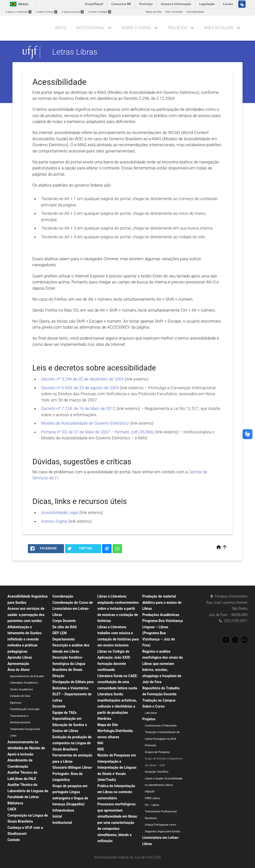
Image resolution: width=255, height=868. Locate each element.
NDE (101, 749)
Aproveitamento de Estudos (27, 676)
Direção (59, 676)
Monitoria (151, 818)
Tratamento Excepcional (25, 729)
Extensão (151, 745)
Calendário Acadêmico (24, 683)
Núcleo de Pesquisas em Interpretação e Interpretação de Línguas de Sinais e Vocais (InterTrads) (117, 767)
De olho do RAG (65, 627)
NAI (100, 743)
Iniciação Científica (157, 772)
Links (13, 736)
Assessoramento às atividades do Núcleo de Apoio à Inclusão (26, 748)
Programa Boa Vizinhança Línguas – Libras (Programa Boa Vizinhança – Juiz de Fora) (163, 633)
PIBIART (150, 792)
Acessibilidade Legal (60, 512)
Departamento (64, 639)
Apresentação (18, 664)
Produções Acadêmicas (161, 615)
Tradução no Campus (159, 700)
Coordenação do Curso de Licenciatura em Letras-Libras (73, 609)
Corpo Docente (64, 621)
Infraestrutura (63, 810)
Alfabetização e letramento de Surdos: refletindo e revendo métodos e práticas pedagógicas (25, 639)
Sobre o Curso (136, 28)
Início (61, 28)
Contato (14, 840)
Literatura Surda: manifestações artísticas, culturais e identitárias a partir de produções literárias (117, 706)
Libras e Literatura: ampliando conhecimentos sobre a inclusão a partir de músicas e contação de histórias (118, 609)
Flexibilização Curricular (25, 709)
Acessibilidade (195, 12)
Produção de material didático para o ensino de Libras (162, 602)
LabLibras (151, 713)
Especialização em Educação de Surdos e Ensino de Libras (70, 725)
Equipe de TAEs (65, 713)
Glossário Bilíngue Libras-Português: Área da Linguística (73, 774)
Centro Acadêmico (21, 689)
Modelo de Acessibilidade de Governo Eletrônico (85, 423)
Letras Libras (75, 52)
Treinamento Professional (161, 811)
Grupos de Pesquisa (157, 752)
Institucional (90, 28)
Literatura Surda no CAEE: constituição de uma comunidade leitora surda (118, 682)
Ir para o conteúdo (18, 12)
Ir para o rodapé (100, 12)
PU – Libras (152, 805)
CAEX (12, 809)
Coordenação (63, 596)
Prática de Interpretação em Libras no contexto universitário (116, 792)
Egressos (16, 703)
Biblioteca (15, 803)
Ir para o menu (47, 12)
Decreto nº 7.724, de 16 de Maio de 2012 (78, 408)
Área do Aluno (219, 28)
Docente (59, 706)
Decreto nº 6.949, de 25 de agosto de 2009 (80, 388)
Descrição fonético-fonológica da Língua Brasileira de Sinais (69, 664)
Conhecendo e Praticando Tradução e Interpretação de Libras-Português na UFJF (162, 732)
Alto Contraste (174, 12)
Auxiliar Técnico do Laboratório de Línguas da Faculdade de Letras (28, 791)
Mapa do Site (154, 12)
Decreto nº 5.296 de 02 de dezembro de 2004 (83, 379)
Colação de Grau (20, 696)
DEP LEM (60, 633)
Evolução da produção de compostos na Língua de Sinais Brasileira (72, 743)
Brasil (19, 4)
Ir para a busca (73, 12)
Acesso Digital (54, 521)
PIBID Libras (153, 798)
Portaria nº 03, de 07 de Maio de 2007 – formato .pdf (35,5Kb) (97, 432)
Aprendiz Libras (20, 657)
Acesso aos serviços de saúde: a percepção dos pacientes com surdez (26, 615)
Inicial (57, 816)
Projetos (178, 28)
